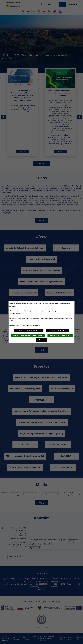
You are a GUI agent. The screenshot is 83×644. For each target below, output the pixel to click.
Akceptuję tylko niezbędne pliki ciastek (28, 335)
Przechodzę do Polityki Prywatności (29, 330)
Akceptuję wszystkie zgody (60, 335)
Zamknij (42, 340)
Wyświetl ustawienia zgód (57, 330)
